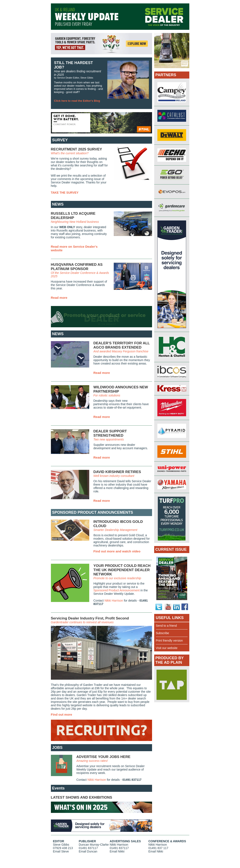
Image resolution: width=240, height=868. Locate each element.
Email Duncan (88, 851)
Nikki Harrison (114, 601)
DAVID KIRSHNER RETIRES (117, 472)
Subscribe (162, 633)
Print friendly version (169, 641)
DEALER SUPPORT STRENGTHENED (110, 433)
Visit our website (167, 648)
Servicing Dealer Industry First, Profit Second (90, 618)
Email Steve (61, 851)
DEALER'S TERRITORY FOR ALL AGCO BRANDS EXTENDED (122, 345)
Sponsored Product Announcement (117, 590)
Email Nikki (117, 851)
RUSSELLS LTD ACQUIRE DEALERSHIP (73, 216)
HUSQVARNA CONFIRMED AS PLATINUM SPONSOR (77, 267)
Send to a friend (166, 626)
